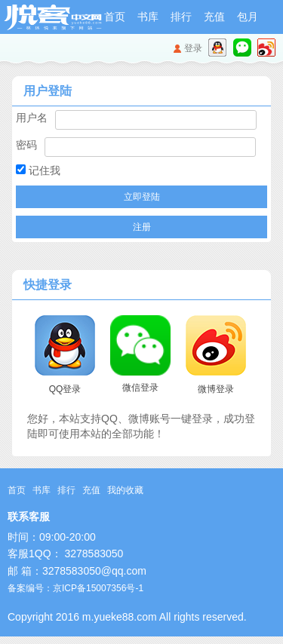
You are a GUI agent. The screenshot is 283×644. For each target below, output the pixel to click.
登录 (193, 48)
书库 (148, 17)
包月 (248, 17)
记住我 (38, 170)
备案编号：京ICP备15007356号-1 (75, 588)
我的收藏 (125, 490)
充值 (214, 17)
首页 (115, 17)
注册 (142, 227)
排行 (181, 17)
